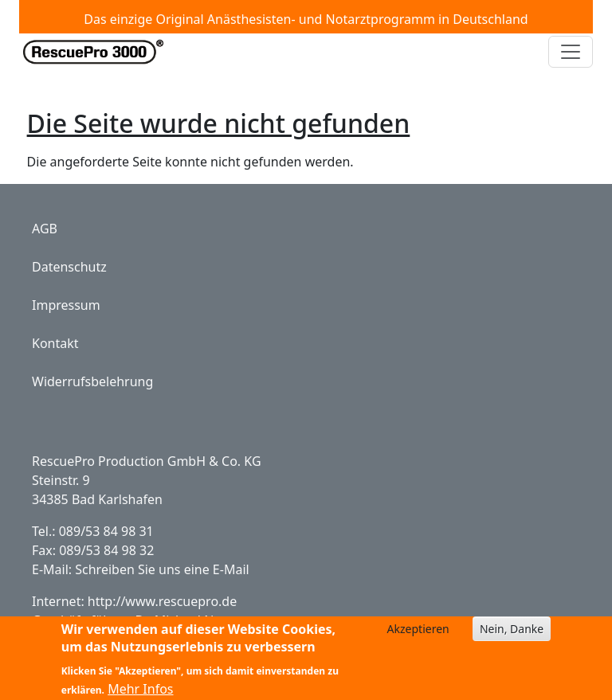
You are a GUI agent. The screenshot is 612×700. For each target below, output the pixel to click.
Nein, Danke (512, 634)
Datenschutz (69, 267)
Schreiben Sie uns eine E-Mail (162, 569)
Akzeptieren (418, 634)
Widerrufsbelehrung (92, 381)
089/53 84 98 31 (106, 531)
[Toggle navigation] (571, 52)
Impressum (66, 305)
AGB (45, 229)
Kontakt (55, 343)
